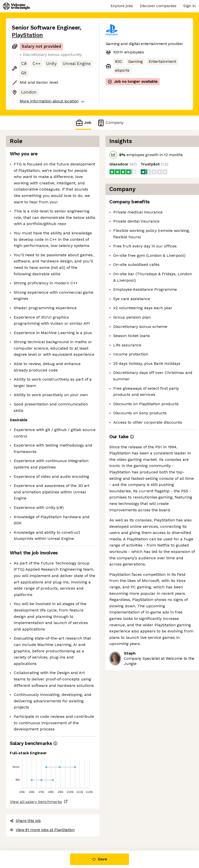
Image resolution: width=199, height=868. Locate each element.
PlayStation (27, 35)
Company (110, 123)
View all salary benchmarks (36, 802)
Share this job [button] (25, 821)
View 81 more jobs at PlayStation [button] (42, 830)
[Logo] (16, 6)
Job (83, 123)
